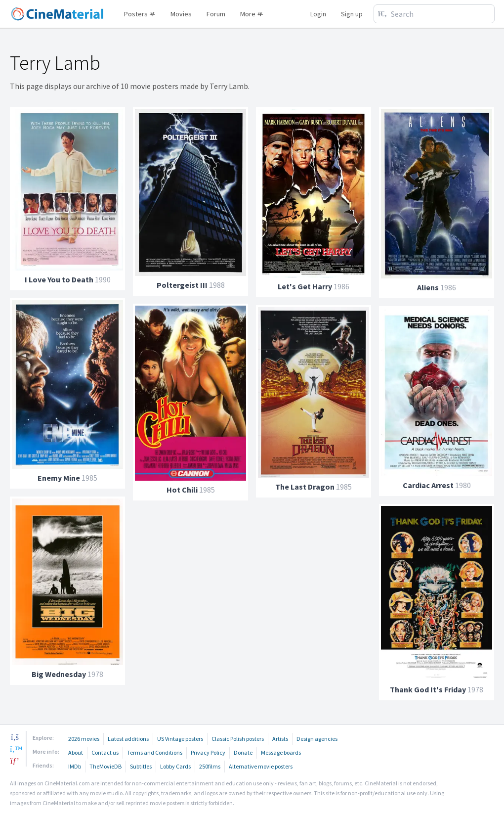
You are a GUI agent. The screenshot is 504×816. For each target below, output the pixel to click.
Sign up (352, 14)
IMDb (75, 766)
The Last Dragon (305, 487)
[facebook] (15, 737)
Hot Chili (182, 490)
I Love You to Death (59, 279)
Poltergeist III (182, 285)
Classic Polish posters (238, 739)
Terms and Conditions (155, 752)
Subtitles (141, 766)
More (252, 14)
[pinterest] (15, 761)
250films (210, 766)
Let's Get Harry (305, 286)
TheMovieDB (105, 766)
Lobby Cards (175, 766)
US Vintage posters (180, 739)
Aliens (428, 287)
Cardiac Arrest (428, 485)
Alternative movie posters (261, 766)
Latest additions (128, 739)
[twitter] (15, 749)
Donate (243, 752)
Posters (140, 14)
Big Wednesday (59, 674)
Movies (181, 14)
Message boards (281, 752)
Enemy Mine (59, 478)
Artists (280, 739)
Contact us (105, 752)
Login (318, 14)
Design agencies (317, 739)
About (76, 752)
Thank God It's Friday (428, 689)
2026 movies (84, 739)
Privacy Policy (208, 752)
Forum (216, 14)
